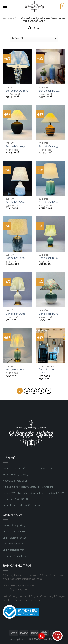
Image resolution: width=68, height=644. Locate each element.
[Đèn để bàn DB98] (17, 234)
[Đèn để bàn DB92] (51, 290)
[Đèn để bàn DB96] (17, 290)
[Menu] (5, 6)
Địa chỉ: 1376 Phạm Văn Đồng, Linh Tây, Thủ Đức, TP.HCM (33, 493)
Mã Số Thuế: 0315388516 (17, 475)
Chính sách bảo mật (13, 550)
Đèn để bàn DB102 (49, 91)
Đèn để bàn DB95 (49, 146)
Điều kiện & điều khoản (15, 556)
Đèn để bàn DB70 (16, 369)
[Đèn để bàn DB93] (17, 178)
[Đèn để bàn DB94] (17, 122)
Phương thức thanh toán (16, 532)
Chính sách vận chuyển (15, 538)
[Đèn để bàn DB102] (51, 67)
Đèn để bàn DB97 (49, 258)
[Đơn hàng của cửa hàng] (34, 38)
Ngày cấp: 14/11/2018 (15, 481)
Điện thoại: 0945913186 (16, 499)
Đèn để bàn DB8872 (17, 91)
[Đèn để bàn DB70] (17, 346)
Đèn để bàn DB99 (49, 202)
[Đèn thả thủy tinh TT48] (51, 346)
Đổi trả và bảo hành (13, 544)
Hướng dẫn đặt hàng (14, 525)
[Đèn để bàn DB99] (51, 178)
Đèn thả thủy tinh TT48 (48, 371)
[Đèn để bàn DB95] (51, 122)
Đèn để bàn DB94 (16, 146)
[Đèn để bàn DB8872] (17, 67)
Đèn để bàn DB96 (16, 314)
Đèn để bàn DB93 (15, 202)
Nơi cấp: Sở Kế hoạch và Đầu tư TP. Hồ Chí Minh (28, 487)
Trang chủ (10, 19)
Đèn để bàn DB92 (49, 314)
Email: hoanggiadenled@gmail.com (22, 505)
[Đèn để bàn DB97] (51, 234)
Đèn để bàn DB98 (16, 258)
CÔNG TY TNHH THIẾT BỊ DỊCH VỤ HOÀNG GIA (28, 468)
